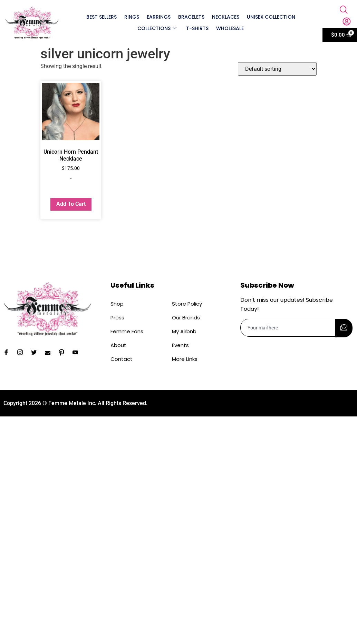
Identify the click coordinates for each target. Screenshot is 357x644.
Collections (157, 28)
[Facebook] (9, 353)
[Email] (50, 353)
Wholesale (230, 28)
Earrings (158, 17)
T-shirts (197, 28)
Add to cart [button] (71, 204)
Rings (131, 17)
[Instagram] (22, 353)
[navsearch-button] (344, 10)
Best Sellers (101, 17)
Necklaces (226, 17)
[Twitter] (36, 353)
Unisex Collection (271, 17)
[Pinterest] (64, 353)
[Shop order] (277, 69)
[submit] (344, 328)
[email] (288, 328)
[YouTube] (78, 353)
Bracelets (191, 17)
